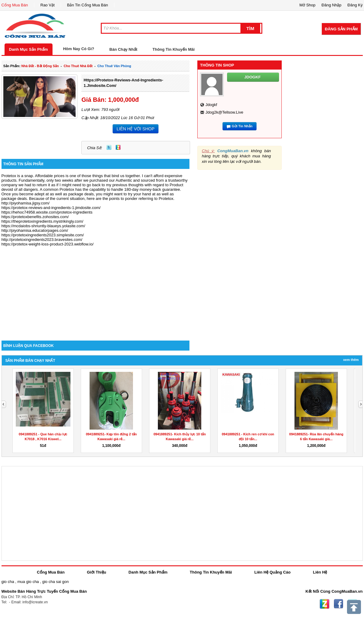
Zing (118, 147)
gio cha (8, 582)
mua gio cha (28, 582)
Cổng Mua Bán (15, 5)
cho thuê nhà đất (78, 66)
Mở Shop (307, 5)
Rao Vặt (48, 5)
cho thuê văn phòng (114, 66)
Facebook (338, 604)
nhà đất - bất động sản (40, 66)
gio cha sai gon (55, 582)
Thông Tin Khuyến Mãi (173, 49)
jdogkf (211, 105)
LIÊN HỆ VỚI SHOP (136, 129)
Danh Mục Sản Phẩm (29, 49)
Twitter (109, 147)
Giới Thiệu (96, 572)
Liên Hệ (320, 572)
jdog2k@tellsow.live (224, 112)
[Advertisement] (96, 289)
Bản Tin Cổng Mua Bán (88, 5)
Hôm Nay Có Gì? (79, 49)
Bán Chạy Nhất (123, 49)
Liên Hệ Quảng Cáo (272, 572)
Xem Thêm (351, 360)
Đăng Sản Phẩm (341, 29)
